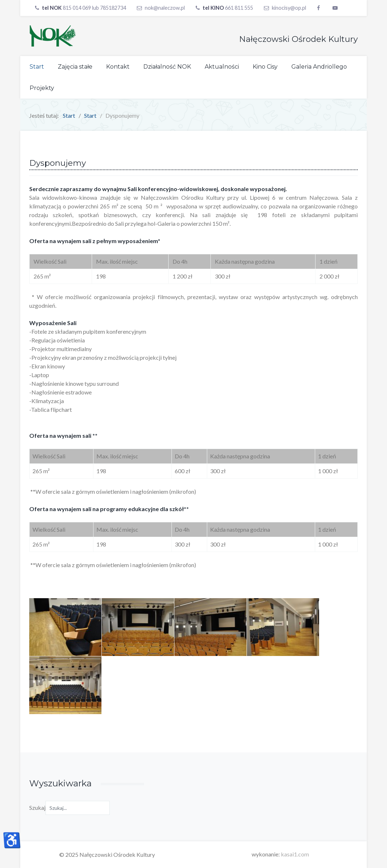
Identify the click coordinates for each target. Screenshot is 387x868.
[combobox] (78, 808)
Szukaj (37, 807)
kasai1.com (295, 854)
